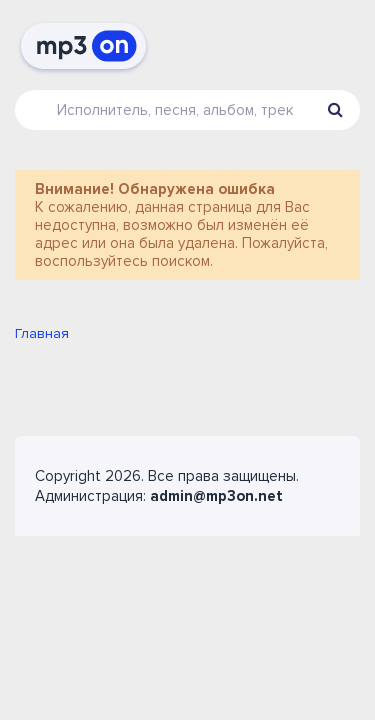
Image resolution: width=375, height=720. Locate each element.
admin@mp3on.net (216, 496)
